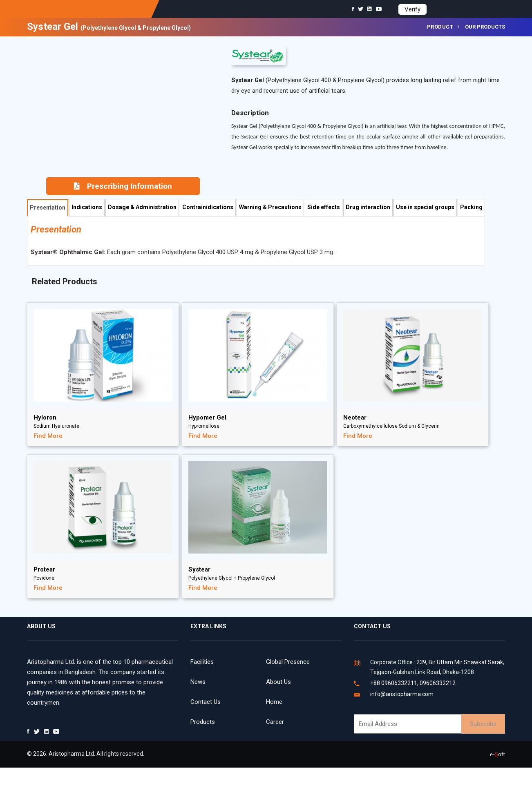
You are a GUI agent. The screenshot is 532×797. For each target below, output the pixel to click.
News (198, 682)
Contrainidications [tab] (208, 207)
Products (203, 722)
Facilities (202, 662)
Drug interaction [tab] (368, 207)
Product (440, 27)
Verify (412, 9)
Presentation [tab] (48, 208)
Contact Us (206, 702)
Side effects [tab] (324, 207)
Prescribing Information (123, 186)
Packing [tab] (471, 207)
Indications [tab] (87, 207)
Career (275, 722)
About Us (278, 682)
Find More (48, 436)
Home (274, 702)
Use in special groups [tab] (425, 207)
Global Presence (288, 662)
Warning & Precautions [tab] (270, 207)
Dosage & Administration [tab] (142, 207)
